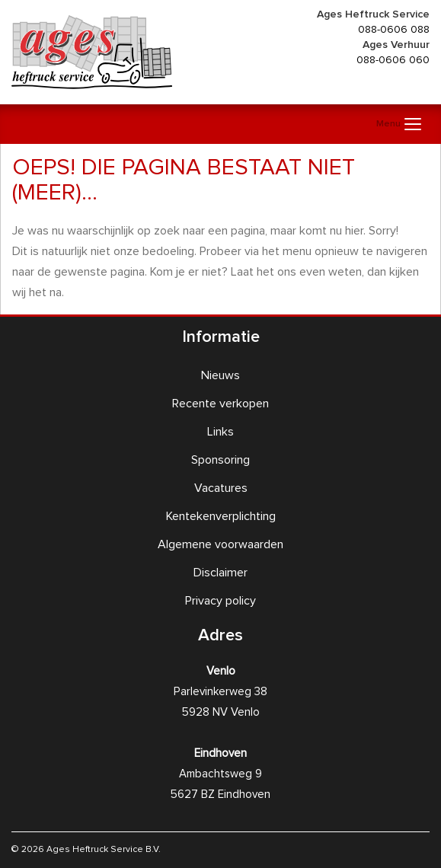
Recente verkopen (220, 404)
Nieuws (220, 375)
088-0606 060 (393, 60)
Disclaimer (220, 573)
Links (220, 432)
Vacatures (221, 488)
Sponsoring (220, 460)
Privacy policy (220, 601)
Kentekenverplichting (221, 516)
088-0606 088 (394, 30)
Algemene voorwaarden (220, 544)
